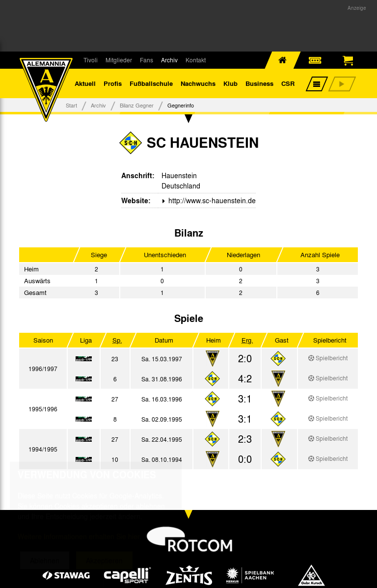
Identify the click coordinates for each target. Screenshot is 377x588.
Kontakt (196, 60)
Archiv (169, 60)
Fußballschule (151, 83)
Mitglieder (119, 60)
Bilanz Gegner (137, 105)
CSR (288, 83)
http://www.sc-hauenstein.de (211, 200)
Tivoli (91, 60)
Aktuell (85, 83)
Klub (230, 83)
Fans (147, 60)
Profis (113, 83)
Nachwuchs (198, 83)
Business (259, 83)
